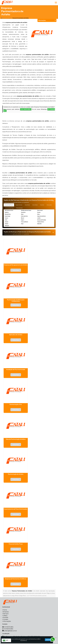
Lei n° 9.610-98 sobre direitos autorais (37, 596)
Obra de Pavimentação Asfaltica (16, 439)
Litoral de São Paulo (9, 208)
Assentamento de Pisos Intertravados (16, 509)
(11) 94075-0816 (26, 109)
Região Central (19, 205)
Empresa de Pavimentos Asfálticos (16, 579)
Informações (7, 621)
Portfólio (6, 617)
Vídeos (5, 615)
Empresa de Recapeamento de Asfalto (16, 265)
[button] (56, 3)
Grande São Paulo (9, 205)
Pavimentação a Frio (16, 404)
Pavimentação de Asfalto (16, 474)
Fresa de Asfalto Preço (16, 544)
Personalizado (19, 208)
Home (5, 610)
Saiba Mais (16, 270)
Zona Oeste (35, 205)
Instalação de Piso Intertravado (16, 369)
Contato (6, 619)
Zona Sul (42, 205)
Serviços (6, 614)
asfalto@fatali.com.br (10, 631)
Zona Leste (49, 205)
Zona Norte (27, 205)
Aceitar (48, 640)
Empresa (6, 612)
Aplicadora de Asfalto (16, 335)
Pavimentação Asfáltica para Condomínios (16, 300)
